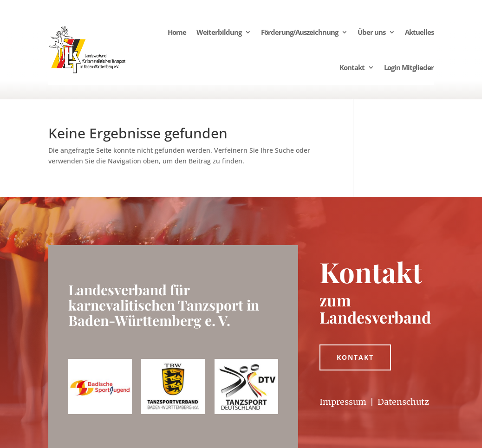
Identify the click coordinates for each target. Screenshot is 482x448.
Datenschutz (403, 402)
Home (177, 32)
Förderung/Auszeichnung (300, 32)
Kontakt (352, 67)
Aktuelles (419, 32)
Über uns (371, 32)
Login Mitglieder (409, 67)
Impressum (343, 402)
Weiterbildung (219, 32)
